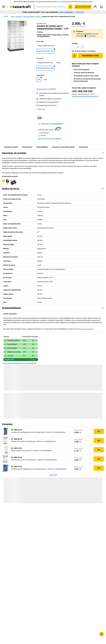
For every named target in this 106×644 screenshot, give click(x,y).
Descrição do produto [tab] (11, 147)
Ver (99, 431)
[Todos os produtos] (4, 7)
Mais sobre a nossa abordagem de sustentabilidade (20, 363)
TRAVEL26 (79, 12)
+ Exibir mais (41, 109)
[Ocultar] (103, 153)
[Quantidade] (78, 47)
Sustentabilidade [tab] (42, 147)
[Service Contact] (102, 634)
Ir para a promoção (66, 12)
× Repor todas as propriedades (46, 89)
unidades (75, 44)
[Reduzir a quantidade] (73, 47)
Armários (19, 17)
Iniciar (13, 17)
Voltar (5, 16)
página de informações (86, 329)
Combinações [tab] (83, 147)
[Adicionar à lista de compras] (74, 56)
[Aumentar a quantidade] (82, 47)
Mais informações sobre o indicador (49, 139)
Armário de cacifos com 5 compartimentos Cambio (59, 17)
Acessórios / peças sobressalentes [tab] (63, 147)
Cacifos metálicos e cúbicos (32, 17)
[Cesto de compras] (101, 7)
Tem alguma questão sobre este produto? (85, 96)
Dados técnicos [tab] (27, 147)
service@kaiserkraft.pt (85, 2)
